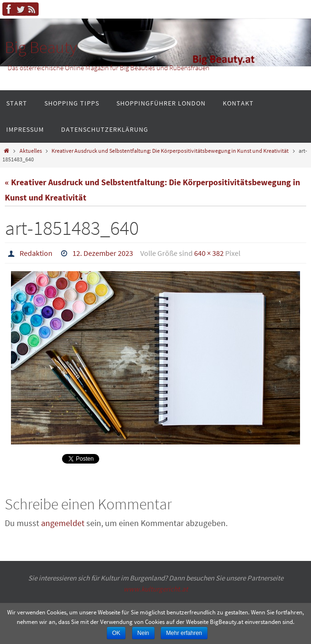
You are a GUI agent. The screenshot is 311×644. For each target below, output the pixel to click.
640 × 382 (209, 253)
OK (116, 633)
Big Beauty (41, 47)
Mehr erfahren (184, 633)
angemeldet (63, 523)
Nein (143, 633)
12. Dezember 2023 (103, 253)
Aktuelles (31, 151)
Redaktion (36, 253)
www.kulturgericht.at (156, 589)
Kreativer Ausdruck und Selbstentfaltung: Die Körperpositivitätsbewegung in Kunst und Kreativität (170, 151)
